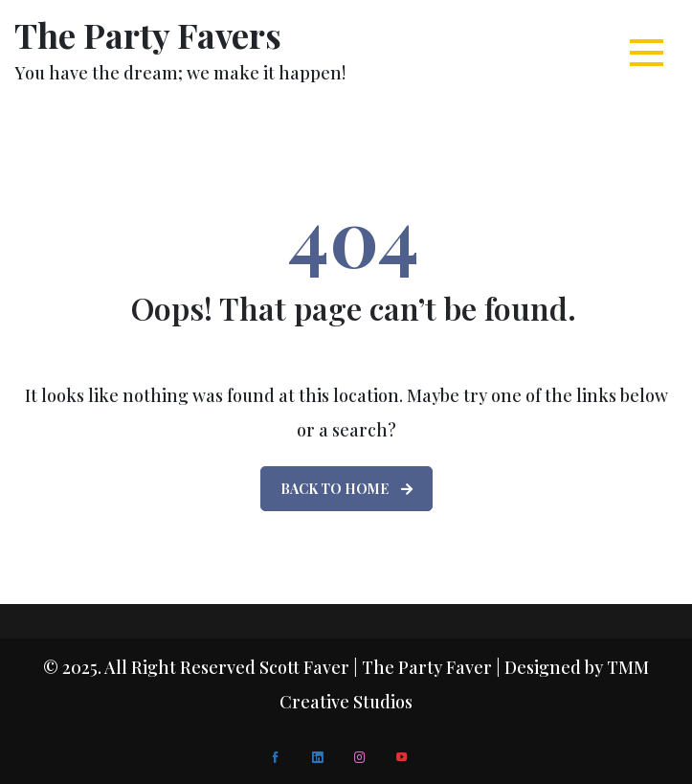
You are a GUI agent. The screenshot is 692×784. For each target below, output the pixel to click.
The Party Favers (148, 34)
